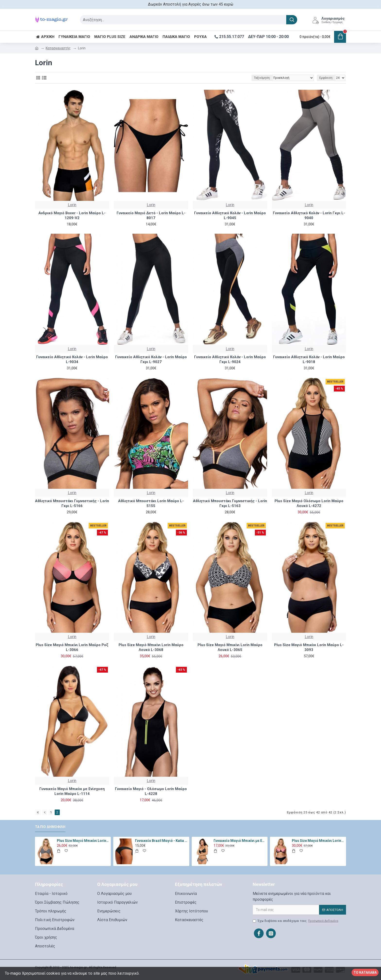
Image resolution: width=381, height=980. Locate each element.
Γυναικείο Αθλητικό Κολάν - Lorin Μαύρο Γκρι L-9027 (151, 359)
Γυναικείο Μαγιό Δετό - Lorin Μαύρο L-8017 (151, 215)
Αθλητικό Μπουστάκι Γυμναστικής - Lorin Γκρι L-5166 (72, 503)
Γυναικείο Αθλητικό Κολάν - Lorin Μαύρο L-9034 (72, 359)
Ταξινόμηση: (262, 78)
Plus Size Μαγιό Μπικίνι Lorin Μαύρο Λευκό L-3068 (151, 647)
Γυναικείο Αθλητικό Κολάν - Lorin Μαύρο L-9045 (230, 215)
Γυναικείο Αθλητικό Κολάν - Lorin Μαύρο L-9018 (309, 359)
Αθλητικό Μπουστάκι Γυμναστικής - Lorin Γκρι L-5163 (230, 503)
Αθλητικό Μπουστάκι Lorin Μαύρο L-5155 (151, 503)
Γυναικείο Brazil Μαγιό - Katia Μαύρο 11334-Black (161, 841)
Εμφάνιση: (326, 78)
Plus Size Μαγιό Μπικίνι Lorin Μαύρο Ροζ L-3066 (72, 647)
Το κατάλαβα (365, 972)
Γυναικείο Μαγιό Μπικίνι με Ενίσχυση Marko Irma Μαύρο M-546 (240, 841)
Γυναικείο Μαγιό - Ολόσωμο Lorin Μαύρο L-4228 (151, 791)
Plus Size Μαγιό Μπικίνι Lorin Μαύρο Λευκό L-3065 (230, 647)
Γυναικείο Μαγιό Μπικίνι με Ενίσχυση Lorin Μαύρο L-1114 (72, 791)
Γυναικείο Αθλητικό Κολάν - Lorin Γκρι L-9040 (309, 215)
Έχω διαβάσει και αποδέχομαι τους (296, 921)
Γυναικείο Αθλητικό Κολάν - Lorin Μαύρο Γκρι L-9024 (230, 359)
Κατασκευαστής (58, 48)
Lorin (72, 205)
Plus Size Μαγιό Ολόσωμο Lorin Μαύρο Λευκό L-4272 (309, 503)
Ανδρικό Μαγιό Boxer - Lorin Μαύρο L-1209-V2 (72, 215)
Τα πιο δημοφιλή (50, 827)
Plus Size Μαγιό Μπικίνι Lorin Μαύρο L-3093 (309, 647)
